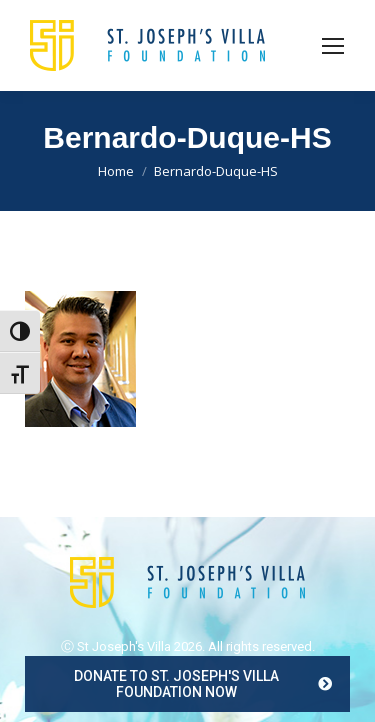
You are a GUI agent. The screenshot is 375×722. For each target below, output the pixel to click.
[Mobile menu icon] (333, 46)
